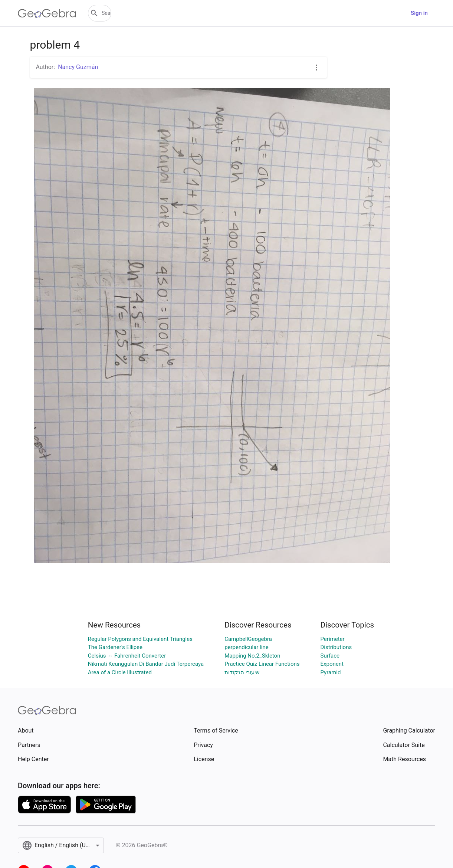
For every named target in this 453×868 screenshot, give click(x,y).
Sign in (419, 13)
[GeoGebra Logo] (47, 13)
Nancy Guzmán (78, 67)
